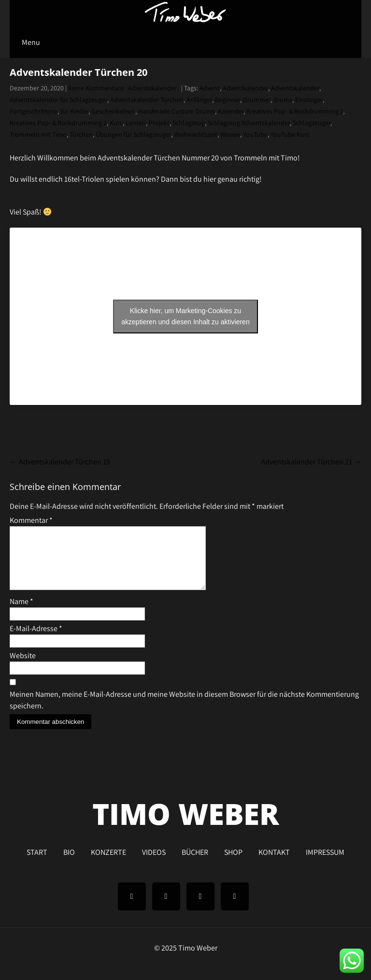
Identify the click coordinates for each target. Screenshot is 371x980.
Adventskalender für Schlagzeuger (58, 100)
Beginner (228, 100)
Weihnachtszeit (196, 134)
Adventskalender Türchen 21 (311, 462)
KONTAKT (274, 863)
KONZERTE (108, 863)
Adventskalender (152, 88)
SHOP (233, 863)
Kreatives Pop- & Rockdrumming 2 (58, 123)
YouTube (255, 134)
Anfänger (199, 100)
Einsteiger (309, 100)
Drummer (257, 100)
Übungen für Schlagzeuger (133, 134)
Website (23, 667)
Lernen (136, 123)
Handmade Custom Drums (177, 111)
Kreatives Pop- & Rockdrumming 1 (295, 111)
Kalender (231, 111)
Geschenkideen (113, 111)
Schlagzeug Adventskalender (249, 123)
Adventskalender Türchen (147, 100)
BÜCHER (195, 863)
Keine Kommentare (96, 88)
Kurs (116, 123)
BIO (69, 863)
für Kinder (74, 111)
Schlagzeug (189, 123)
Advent (210, 88)
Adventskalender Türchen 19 (60, 462)
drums (283, 100)
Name (21, 613)
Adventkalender (245, 88)
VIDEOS (154, 863)
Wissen (230, 134)
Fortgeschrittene (34, 111)
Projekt (159, 123)
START (37, 863)
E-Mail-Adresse (36, 640)
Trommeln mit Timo (38, 134)
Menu (31, 42)
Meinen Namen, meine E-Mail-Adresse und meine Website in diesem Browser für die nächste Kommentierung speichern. (184, 712)
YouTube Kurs (290, 134)
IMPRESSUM (325, 863)
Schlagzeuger (312, 123)
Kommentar (31, 520)
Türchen (81, 134)
